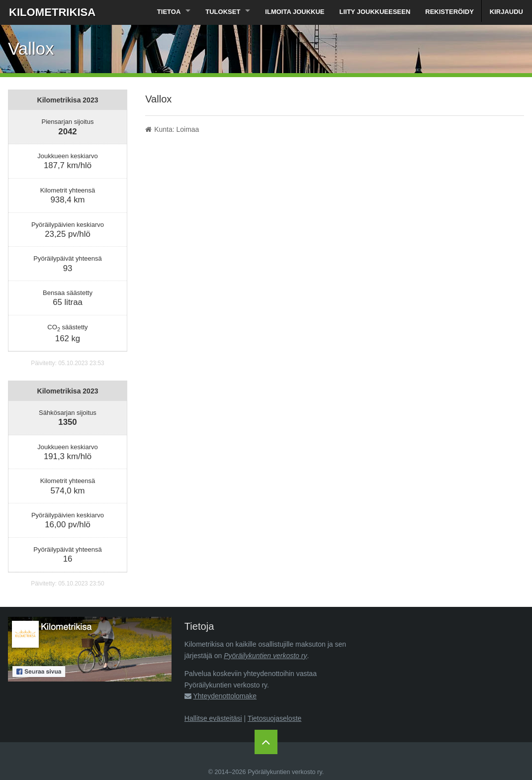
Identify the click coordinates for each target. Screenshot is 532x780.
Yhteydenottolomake (225, 696)
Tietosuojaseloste (274, 718)
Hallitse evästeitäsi (213, 718)
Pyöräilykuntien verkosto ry (265, 656)
